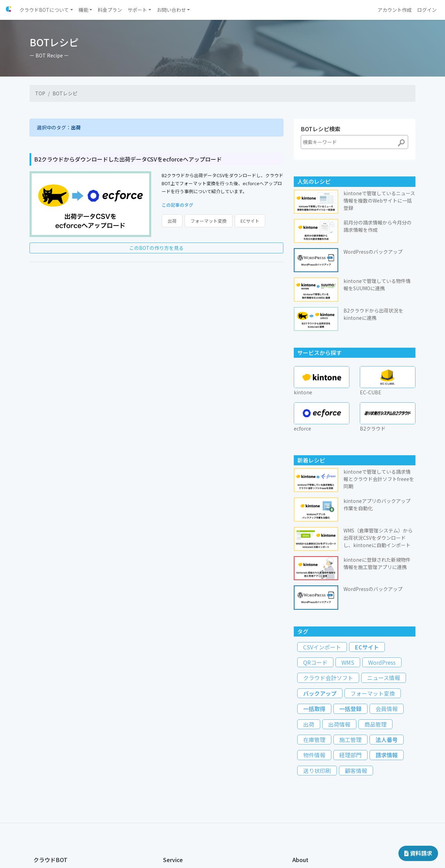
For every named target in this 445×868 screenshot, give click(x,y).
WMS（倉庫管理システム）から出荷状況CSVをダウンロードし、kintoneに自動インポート (378, 452)
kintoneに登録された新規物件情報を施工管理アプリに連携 (377, 478)
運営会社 (301, 784)
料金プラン (44, 799)
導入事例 (42, 844)
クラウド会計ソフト (328, 592)
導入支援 (42, 807)
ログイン (171, 784)
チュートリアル (48, 814)
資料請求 (418, 853)
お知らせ (42, 792)
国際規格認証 (305, 799)
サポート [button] (137, 10)
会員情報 (387, 623)
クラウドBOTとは (50, 784)
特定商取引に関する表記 (315, 814)
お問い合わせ (46, 837)
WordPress (382, 577)
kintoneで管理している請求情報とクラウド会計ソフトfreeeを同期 (379, 393)
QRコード (315, 577)
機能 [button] (83, 10)
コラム (40, 852)
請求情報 (387, 670)
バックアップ (320, 608)
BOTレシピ (65, 93)
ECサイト (250, 221)
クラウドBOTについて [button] (44, 10)
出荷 (172, 221)
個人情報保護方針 (309, 792)
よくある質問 (46, 829)
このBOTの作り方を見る (156, 248)
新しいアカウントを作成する (190, 792)
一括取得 (314, 623)
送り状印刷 (317, 685)
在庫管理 (314, 654)
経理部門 (350, 670)
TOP (40, 93)
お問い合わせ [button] (171, 10)
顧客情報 (356, 685)
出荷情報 (339, 639)
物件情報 (314, 670)
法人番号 (387, 654)
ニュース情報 (384, 592)
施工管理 (350, 654)
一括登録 (350, 623)
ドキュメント (46, 859)
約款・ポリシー (307, 807)
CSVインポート (322, 561)
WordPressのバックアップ (373, 503)
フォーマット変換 (209, 221)
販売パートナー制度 (182, 825)
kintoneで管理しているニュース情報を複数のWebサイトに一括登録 (379, 200)
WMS (348, 577)
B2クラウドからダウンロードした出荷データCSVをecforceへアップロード (128, 159)
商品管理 (375, 639)
